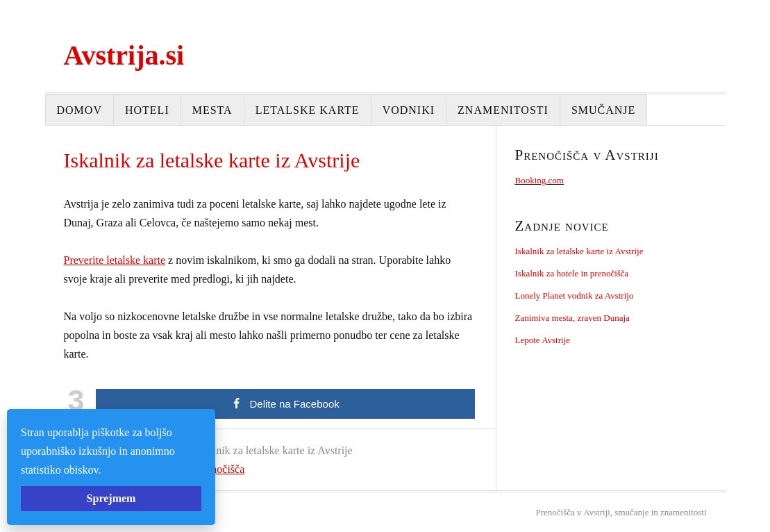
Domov (79, 110)
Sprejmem (111, 498)
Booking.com (539, 180)
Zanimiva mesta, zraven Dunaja (572, 318)
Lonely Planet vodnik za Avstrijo (575, 296)
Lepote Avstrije (543, 340)
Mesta (212, 110)
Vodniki (409, 110)
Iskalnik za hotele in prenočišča (572, 273)
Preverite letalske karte (115, 260)
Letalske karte (308, 110)
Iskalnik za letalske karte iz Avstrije (579, 251)
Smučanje (603, 110)
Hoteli (147, 110)
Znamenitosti (503, 110)
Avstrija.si (124, 55)
